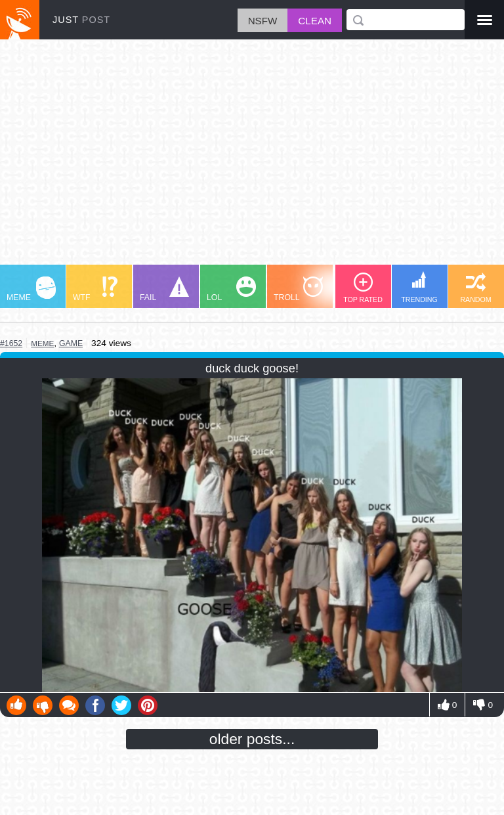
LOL (231, 289)
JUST (81, 20)
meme (42, 343)
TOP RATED (363, 288)
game (71, 343)
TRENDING (419, 287)
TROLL (298, 289)
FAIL (164, 289)
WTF (95, 289)
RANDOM (475, 288)
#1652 (11, 343)
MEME (31, 289)
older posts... (252, 739)
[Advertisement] (252, 158)
